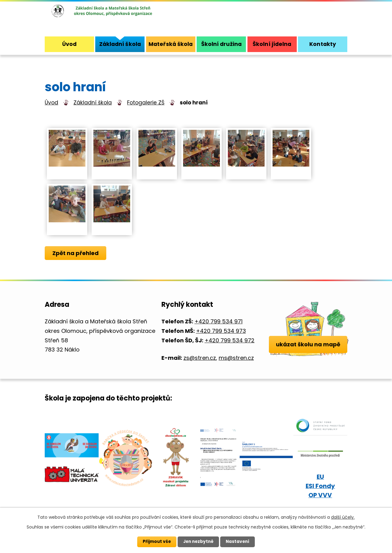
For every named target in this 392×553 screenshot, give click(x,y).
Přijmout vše (155, 542)
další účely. (343, 517)
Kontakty (323, 44)
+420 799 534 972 (230, 340)
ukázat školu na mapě (308, 354)
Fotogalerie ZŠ (146, 103)
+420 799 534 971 (219, 321)
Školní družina (221, 44)
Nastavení (239, 542)
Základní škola (93, 103)
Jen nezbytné (198, 542)
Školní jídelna (272, 44)
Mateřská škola (171, 44)
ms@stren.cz (236, 358)
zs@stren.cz (200, 358)
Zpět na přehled (76, 253)
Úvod (51, 103)
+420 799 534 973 (221, 331)
